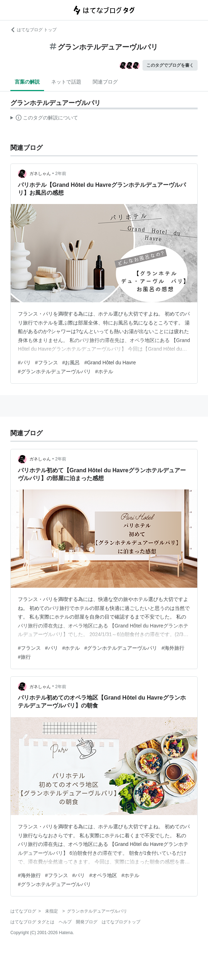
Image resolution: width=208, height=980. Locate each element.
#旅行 (24, 657)
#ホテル (104, 371)
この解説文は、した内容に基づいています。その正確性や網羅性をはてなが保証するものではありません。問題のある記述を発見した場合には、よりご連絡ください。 (44, 119)
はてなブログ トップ (33, 30)
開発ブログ (87, 922)
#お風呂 (71, 363)
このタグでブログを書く (170, 65)
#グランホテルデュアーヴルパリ (54, 371)
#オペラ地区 (103, 875)
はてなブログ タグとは (32, 922)
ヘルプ (65, 922)
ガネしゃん (40, 174)
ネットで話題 (66, 82)
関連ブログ (105, 82)
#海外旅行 (173, 648)
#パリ (24, 363)
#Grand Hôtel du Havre (110, 363)
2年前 (61, 174)
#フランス (47, 363)
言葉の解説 (27, 82)
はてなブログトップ (121, 922)
